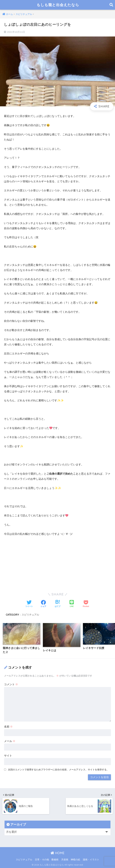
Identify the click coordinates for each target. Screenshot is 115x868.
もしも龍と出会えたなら (58, 5)
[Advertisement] (57, 562)
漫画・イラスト (91, 860)
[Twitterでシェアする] (29, 604)
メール (10, 741)
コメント (11, 684)
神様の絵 (75, 860)
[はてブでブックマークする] (58, 604)
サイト (8, 756)
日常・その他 (42, 860)
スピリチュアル (30, 615)
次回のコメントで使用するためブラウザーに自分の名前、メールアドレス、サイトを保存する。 (58, 770)
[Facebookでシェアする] (43, 604)
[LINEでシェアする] (72, 604)
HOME (57, 853)
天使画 (65, 860)
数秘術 (55, 860)
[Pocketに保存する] (86, 604)
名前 (8, 727)
